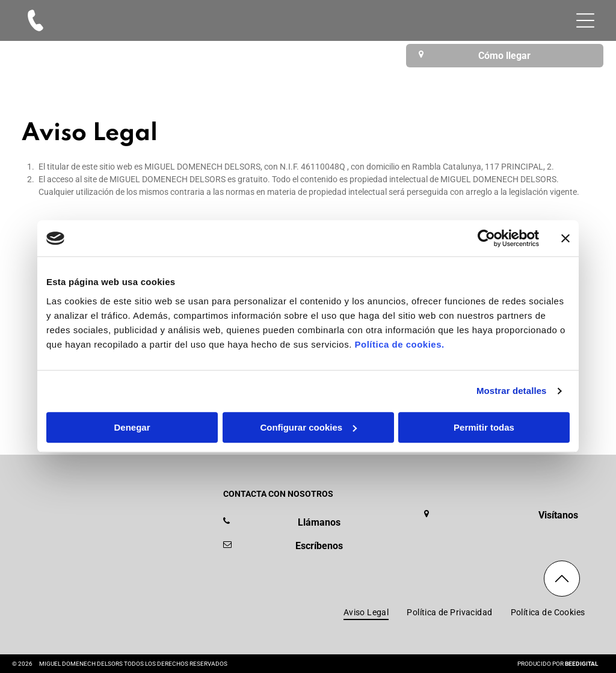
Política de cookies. (399, 344)
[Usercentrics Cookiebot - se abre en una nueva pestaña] (486, 239)
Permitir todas (484, 427)
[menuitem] (366, 612)
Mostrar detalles (512, 391)
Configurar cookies (308, 427)
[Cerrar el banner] (565, 239)
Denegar (132, 427)
